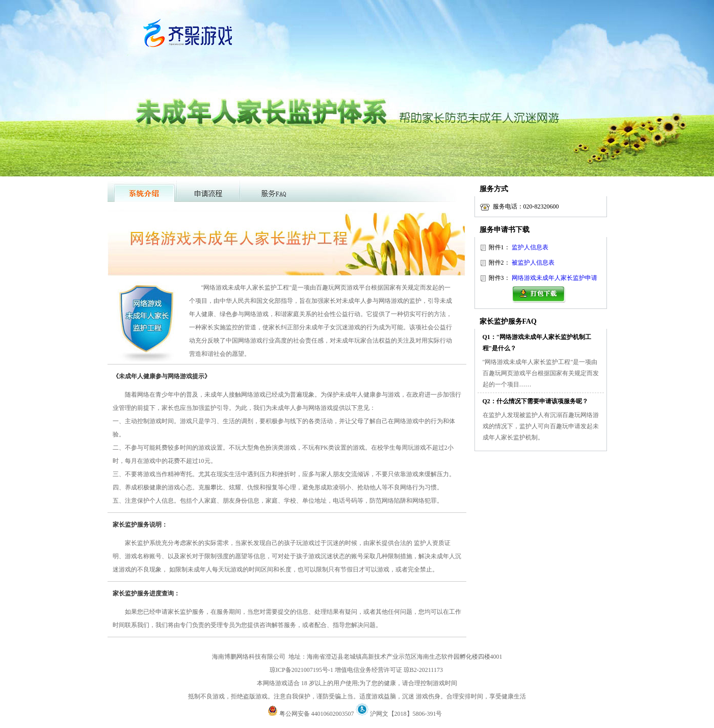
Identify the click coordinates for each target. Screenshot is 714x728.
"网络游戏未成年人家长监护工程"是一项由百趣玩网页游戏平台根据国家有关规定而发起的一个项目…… (541, 373)
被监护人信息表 (533, 263)
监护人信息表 (530, 247)
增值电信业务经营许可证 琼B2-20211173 (389, 670)
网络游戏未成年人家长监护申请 (554, 278)
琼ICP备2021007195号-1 (301, 670)
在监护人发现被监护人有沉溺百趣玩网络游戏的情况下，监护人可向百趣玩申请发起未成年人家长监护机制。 (541, 426)
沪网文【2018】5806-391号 (408, 714)
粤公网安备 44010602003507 (311, 714)
